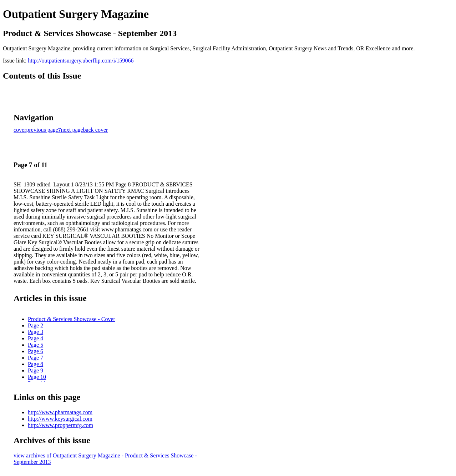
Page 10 (37, 377)
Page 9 (36, 370)
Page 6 (36, 351)
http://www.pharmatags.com (60, 412)
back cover (96, 130)
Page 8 (36, 364)
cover (20, 130)
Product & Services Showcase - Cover (72, 319)
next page (72, 130)
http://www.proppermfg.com (60, 425)
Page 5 (36, 345)
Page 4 (36, 338)
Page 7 (36, 358)
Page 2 (36, 325)
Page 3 (36, 332)
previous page (42, 130)
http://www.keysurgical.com (60, 419)
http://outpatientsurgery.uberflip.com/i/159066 (81, 61)
